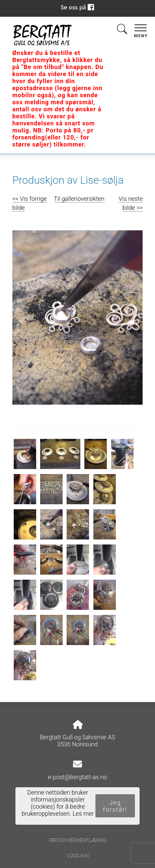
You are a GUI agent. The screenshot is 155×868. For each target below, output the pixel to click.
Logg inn (77, 855)
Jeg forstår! (115, 806)
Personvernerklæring (77, 840)
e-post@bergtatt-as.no (77, 777)
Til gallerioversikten (79, 199)
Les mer (83, 814)
